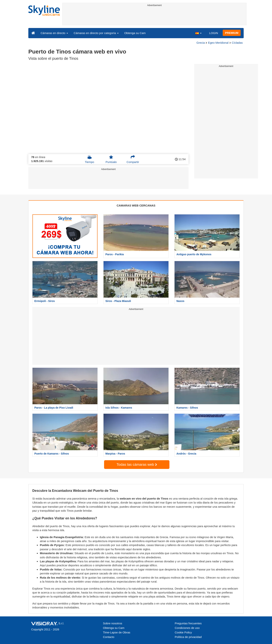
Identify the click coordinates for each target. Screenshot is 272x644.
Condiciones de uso (187, 628)
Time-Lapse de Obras (117, 632)
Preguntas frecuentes (188, 623)
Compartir (133, 159)
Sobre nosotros (113, 623)
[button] (198, 33)
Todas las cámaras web (137, 464)
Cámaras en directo (54, 33)
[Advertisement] (154, 16)
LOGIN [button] (214, 33)
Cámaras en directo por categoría (96, 33)
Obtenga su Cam (135, 33)
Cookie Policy (183, 632)
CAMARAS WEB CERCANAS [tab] (136, 205)
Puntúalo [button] (111, 159)
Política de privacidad (188, 637)
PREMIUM (232, 33)
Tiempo (89, 159)
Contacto (109, 637)
